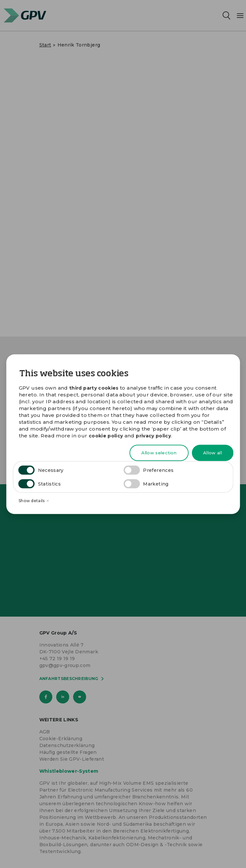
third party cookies (94, 388)
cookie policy (106, 436)
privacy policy (153, 436)
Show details (34, 501)
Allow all (213, 453)
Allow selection (159, 453)
